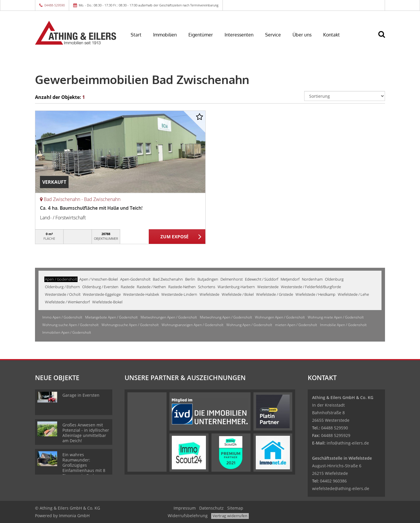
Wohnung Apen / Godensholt (249, 325)
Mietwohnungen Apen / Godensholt (169, 317)
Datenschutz (211, 508)
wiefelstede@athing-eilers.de (341, 488)
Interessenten (239, 35)
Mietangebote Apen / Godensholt (111, 317)
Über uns (302, 35)
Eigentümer (201, 35)
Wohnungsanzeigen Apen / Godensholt (192, 325)
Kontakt (331, 35)
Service (273, 35)
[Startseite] (76, 33)
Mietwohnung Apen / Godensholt (226, 317)
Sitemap (235, 508)
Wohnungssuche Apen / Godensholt (130, 325)
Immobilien (165, 35)
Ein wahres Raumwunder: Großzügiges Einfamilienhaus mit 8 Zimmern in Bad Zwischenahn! (84, 468)
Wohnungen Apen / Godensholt (280, 317)
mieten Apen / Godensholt (296, 325)
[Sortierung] (345, 96)
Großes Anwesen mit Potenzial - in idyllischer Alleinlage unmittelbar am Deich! (86, 433)
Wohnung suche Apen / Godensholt (70, 325)
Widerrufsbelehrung (188, 516)
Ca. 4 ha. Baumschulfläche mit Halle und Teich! (91, 208)
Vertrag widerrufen (230, 516)
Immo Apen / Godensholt (62, 317)
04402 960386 (333, 481)
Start (136, 35)
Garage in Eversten (81, 395)
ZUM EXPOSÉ (175, 237)
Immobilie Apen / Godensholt (343, 325)
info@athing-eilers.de (348, 443)
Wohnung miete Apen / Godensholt (336, 317)
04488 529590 (335, 428)
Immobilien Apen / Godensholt (67, 332)
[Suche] (384, 39)
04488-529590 (55, 5)
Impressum (185, 508)
